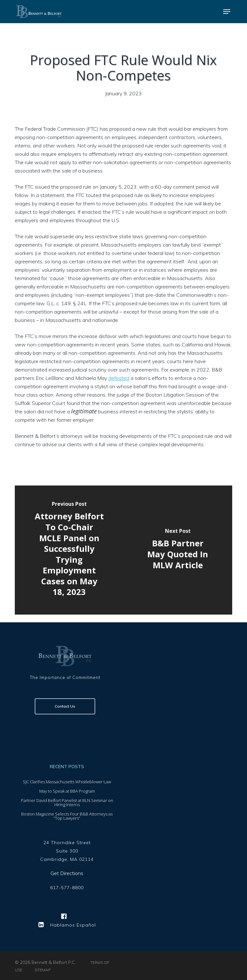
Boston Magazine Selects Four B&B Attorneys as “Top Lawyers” (67, 816)
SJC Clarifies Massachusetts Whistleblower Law (67, 782)
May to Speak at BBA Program (67, 791)
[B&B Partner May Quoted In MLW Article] (178, 550)
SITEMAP (42, 970)
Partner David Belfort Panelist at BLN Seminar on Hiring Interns (67, 803)
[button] (227, 12)
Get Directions (67, 873)
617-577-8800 (67, 888)
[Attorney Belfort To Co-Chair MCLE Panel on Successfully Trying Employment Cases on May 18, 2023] (69, 550)
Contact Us (65, 706)
